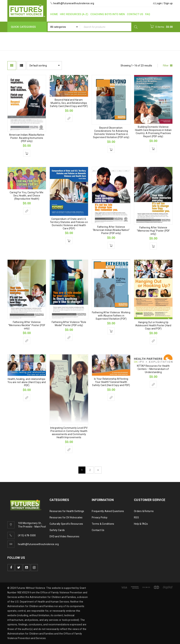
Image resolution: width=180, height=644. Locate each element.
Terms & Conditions (103, 524)
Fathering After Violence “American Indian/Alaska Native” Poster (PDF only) (111, 230)
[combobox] (64, 27)
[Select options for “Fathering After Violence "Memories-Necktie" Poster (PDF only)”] (27, 341)
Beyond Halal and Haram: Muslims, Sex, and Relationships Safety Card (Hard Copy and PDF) (69, 103)
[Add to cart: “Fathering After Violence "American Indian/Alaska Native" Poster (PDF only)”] (111, 245)
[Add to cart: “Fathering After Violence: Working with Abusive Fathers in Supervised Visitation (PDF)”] (111, 331)
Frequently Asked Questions (108, 511)
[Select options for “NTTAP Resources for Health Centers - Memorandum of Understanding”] (153, 384)
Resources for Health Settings (67, 511)
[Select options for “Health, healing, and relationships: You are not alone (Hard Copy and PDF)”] (27, 397)
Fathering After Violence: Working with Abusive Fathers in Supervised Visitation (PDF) (111, 316)
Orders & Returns (144, 511)
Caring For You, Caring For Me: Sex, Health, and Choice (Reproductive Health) (27, 196)
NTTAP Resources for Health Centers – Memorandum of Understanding (153, 369)
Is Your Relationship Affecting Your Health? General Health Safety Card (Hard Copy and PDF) (111, 382)
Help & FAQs (141, 524)
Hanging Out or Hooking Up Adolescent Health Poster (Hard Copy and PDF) (153, 325)
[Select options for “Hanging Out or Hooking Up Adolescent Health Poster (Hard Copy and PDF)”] (153, 341)
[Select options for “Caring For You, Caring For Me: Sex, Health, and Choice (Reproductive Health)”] (27, 211)
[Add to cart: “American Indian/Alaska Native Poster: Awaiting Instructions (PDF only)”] (27, 153)
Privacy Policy (100, 517)
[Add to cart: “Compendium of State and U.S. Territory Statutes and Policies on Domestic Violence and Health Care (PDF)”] (69, 241)
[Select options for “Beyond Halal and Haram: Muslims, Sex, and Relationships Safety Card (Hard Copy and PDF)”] (69, 118)
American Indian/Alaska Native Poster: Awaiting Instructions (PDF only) (27, 138)
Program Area (125, 39)
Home (107, 39)
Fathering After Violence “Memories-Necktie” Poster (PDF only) (27, 325)
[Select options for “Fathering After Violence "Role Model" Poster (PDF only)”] (69, 337)
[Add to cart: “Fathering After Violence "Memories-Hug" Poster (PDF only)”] (153, 246)
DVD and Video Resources (64, 536)
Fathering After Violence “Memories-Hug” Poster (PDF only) (153, 231)
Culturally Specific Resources (66, 524)
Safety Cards (57, 530)
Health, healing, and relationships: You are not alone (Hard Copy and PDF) (27, 382)
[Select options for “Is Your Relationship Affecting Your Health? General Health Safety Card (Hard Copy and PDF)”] (111, 397)
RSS (136, 517)
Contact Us (98, 530)
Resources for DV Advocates (66, 517)
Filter (166, 66)
